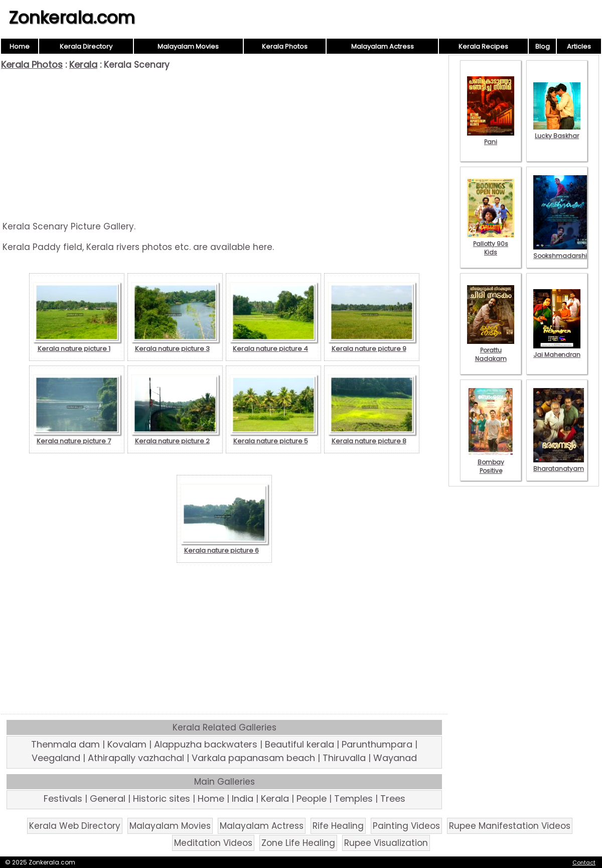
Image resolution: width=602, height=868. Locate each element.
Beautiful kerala (299, 744)
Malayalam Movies (188, 46)
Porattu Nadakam (491, 350)
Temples (353, 798)
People (312, 798)
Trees (393, 798)
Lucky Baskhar (557, 132)
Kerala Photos (285, 46)
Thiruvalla (344, 758)
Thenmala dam (65, 744)
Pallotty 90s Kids (491, 244)
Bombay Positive (491, 462)
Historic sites (162, 798)
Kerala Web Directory (75, 826)
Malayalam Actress (383, 46)
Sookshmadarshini (563, 252)
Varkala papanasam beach (253, 758)
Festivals (63, 798)
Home (20, 46)
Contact (584, 862)
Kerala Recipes (483, 46)
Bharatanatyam (559, 464)
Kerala (83, 65)
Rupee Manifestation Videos (510, 826)
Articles (579, 46)
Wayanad (395, 758)
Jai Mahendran (557, 350)
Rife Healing (338, 826)
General (108, 798)
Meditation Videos (213, 843)
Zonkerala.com (72, 18)
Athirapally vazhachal (136, 758)
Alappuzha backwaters (206, 744)
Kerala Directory (86, 46)
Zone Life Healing (298, 843)
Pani (491, 138)
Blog (543, 46)
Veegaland (56, 758)
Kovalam (127, 744)
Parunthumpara (377, 744)
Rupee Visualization (386, 843)
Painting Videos (406, 826)
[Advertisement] (224, 146)
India (243, 798)
